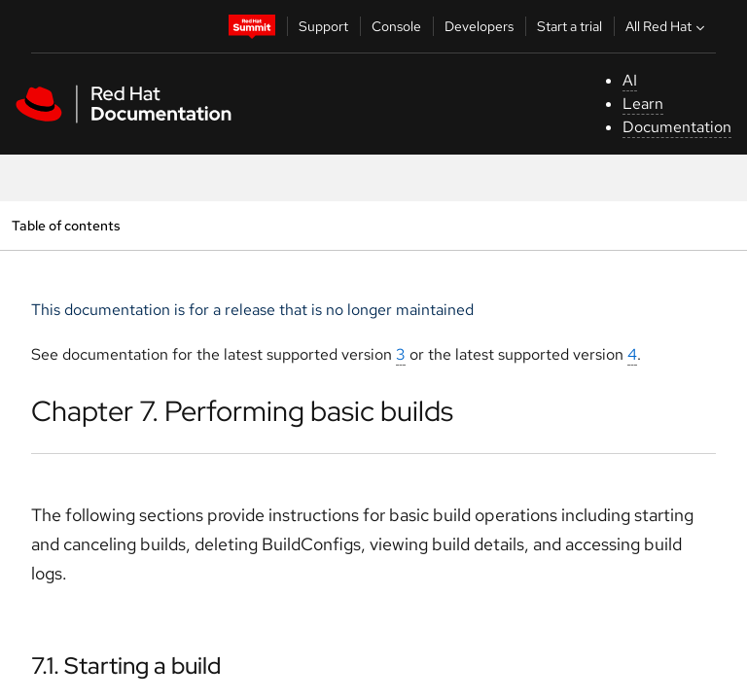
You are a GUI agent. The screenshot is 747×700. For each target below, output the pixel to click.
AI (630, 80)
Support (323, 26)
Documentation (677, 127)
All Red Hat (667, 26)
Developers (479, 26)
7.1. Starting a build (126, 665)
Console (396, 26)
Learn (643, 104)
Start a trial (569, 26)
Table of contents (66, 225)
